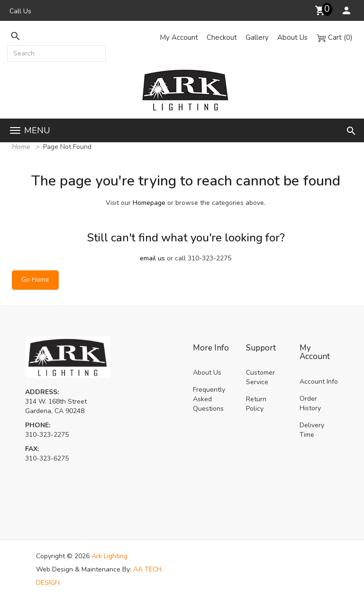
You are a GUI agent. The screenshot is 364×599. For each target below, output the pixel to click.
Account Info (319, 382)
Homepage (149, 203)
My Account (179, 37)
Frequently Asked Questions (209, 399)
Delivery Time (312, 430)
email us (152, 258)
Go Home (35, 280)
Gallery (257, 37)
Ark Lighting (109, 556)
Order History (310, 403)
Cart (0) (334, 37)
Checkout (222, 37)
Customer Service (260, 377)
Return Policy (256, 404)
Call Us (20, 11)
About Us (292, 37)
